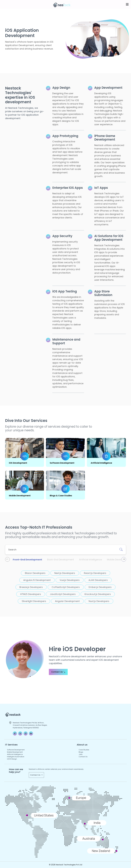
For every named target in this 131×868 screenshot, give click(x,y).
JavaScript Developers (63, 594)
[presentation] (7, 559)
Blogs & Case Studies (61, 496)
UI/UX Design (12, 759)
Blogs (81, 752)
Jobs (81, 754)
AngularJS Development (37, 580)
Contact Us (58, 672)
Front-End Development (27, 560)
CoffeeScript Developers (66, 587)
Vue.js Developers (70, 580)
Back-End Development (61, 560)
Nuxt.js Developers (99, 601)
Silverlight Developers (34, 601)
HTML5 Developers (31, 594)
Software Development (62, 463)
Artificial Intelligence (101, 463)
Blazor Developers (35, 573)
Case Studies (84, 750)
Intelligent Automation (16, 757)
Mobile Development (20, 496)
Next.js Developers (65, 573)
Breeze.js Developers (31, 587)
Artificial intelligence (90, 560)
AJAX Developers (98, 580)
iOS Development (18, 463)
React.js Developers (95, 573)
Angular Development (67, 601)
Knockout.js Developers (98, 594)
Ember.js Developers (100, 587)
